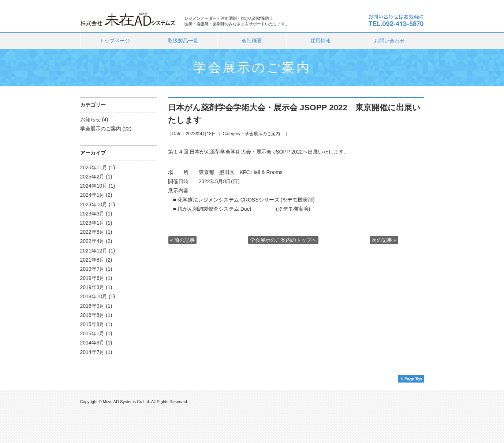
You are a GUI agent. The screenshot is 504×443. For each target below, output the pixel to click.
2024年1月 (92, 195)
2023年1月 (92, 223)
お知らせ (90, 119)
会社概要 (252, 41)
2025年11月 (94, 167)
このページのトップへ (411, 379)
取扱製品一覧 (183, 41)
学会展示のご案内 (101, 129)
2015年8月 (92, 324)
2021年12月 (94, 251)
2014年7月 (92, 352)
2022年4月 (92, 241)
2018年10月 (94, 296)
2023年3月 (92, 214)
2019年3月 (92, 287)
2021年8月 (92, 260)
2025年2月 (92, 177)
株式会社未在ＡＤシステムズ (129, 19)
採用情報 (321, 41)
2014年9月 (92, 343)
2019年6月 (92, 278)
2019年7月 (92, 269)
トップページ (115, 41)
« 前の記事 (183, 240)
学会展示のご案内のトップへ (283, 240)
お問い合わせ (389, 41)
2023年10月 (94, 204)
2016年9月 (92, 306)
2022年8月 (92, 232)
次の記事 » (384, 240)
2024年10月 (94, 186)
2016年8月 (92, 315)
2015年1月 (92, 333)
